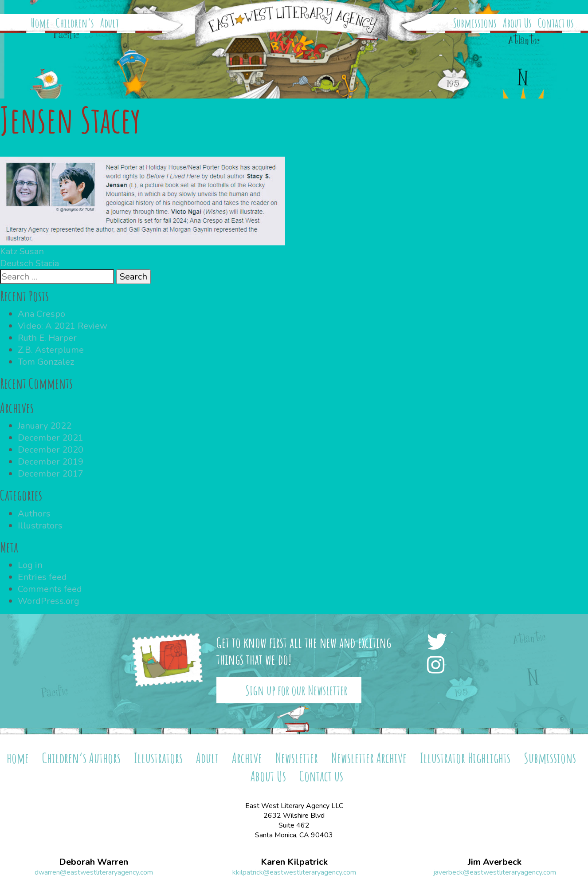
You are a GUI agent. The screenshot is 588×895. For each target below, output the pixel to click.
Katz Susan (22, 251)
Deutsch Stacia (29, 263)
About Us (517, 23)
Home (40, 23)
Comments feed (50, 589)
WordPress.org (49, 601)
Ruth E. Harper (47, 338)
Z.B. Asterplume (51, 350)
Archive (247, 758)
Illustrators (40, 526)
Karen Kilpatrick (294, 862)
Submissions (475, 23)
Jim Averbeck (495, 862)
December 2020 (51, 450)
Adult (110, 23)
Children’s (75, 23)
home (18, 758)
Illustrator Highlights (465, 758)
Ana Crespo (41, 314)
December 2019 (51, 462)
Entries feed (42, 577)
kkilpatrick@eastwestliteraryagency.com (294, 872)
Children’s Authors (81, 758)
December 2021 (51, 438)
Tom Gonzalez (46, 362)
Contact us (556, 23)
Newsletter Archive (369, 758)
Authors (34, 514)
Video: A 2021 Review (63, 326)
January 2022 (45, 426)
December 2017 (51, 474)
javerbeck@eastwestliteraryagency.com (495, 872)
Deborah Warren (94, 862)
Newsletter (297, 758)
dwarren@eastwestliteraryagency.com (94, 872)
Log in (30, 565)
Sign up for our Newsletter (296, 690)
